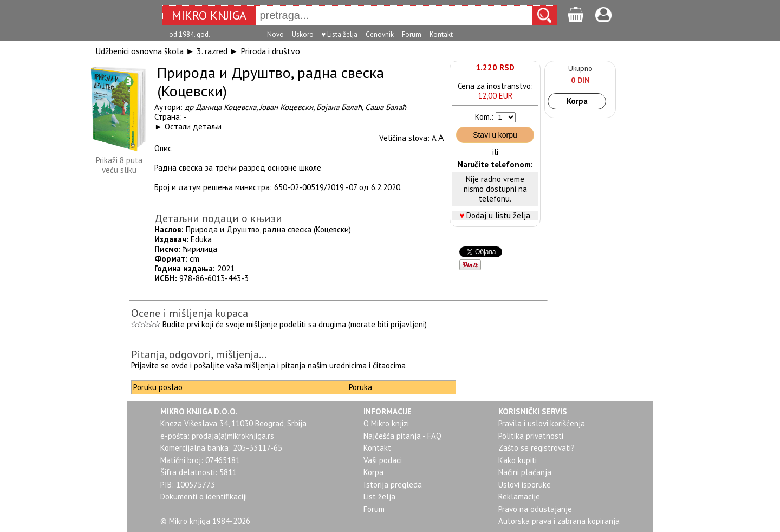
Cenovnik (380, 34)
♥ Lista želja (340, 34)
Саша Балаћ (386, 107)
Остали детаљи (193, 126)
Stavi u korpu (495, 135)
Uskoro (303, 34)
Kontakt (441, 34)
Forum (412, 34)
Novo (275, 34)
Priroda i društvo (270, 51)
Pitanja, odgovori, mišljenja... (199, 354)
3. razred (212, 51)
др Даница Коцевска (220, 107)
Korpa (577, 101)
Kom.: (484, 117)
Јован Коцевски (286, 107)
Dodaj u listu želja (498, 215)
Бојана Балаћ (339, 107)
